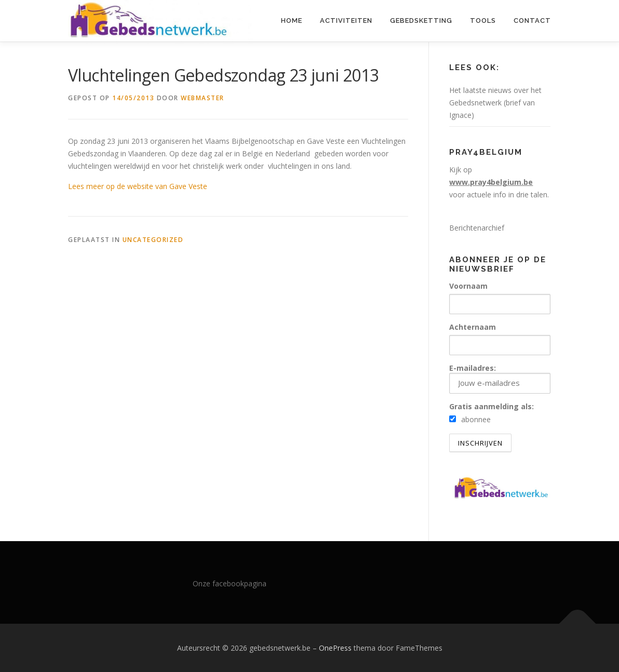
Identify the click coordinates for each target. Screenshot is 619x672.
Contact (532, 21)
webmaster (203, 98)
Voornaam (468, 286)
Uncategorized (153, 240)
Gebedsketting (421, 21)
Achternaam (473, 327)
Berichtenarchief (477, 228)
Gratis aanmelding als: (492, 406)
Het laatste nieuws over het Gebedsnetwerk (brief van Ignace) (495, 103)
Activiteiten (346, 21)
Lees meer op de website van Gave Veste (138, 186)
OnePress (335, 648)
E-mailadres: (500, 378)
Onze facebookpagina (230, 583)
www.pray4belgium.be (491, 182)
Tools (483, 21)
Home (292, 21)
